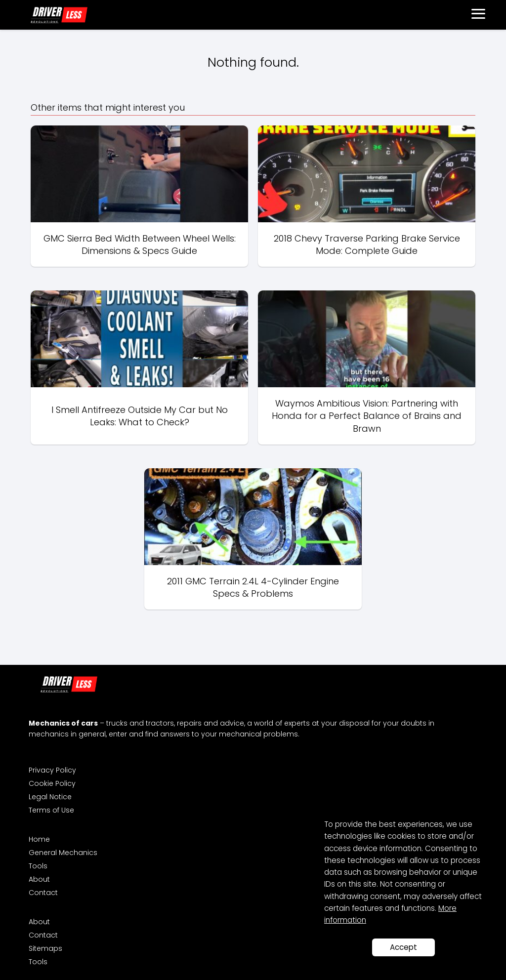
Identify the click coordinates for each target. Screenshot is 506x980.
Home (39, 839)
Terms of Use (51, 810)
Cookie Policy (52, 783)
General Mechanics (63, 853)
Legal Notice (50, 797)
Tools (38, 866)
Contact (43, 893)
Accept (403, 947)
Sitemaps (45, 948)
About (39, 879)
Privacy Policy (52, 770)
